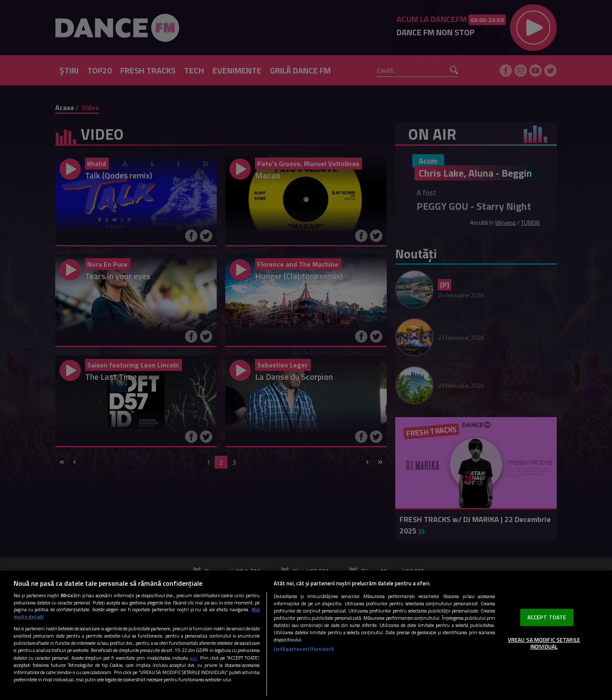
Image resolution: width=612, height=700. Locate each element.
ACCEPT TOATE (547, 617)
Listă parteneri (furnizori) (304, 649)
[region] (306, 635)
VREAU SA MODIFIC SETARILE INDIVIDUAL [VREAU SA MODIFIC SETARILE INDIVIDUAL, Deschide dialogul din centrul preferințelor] (544, 643)
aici (193, 658)
